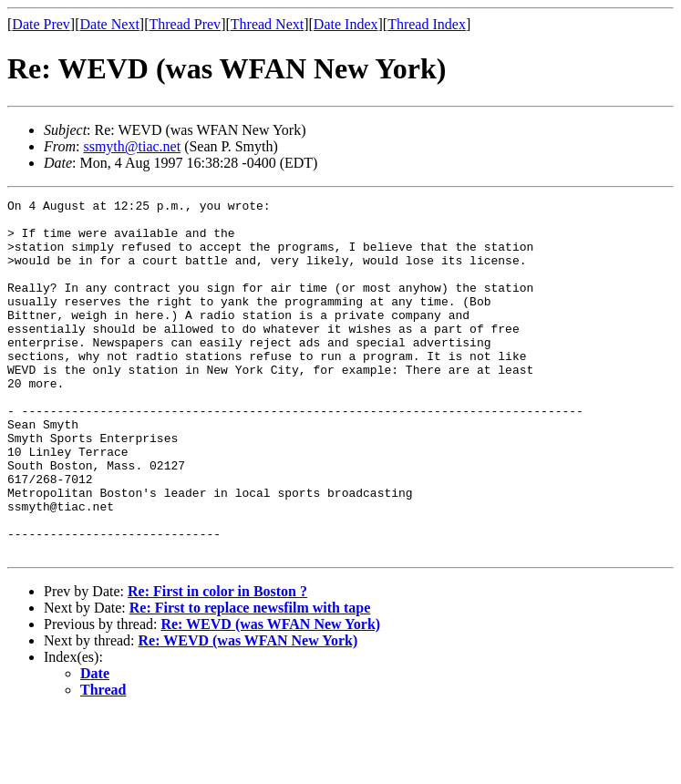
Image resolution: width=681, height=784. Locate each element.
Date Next (110, 24)
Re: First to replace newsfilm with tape (250, 679)
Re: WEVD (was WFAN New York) (270, 695)
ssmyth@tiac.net (132, 146)
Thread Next (267, 24)
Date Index (346, 24)
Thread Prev (185, 24)
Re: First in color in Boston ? (217, 662)
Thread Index (427, 24)
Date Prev (41, 24)
